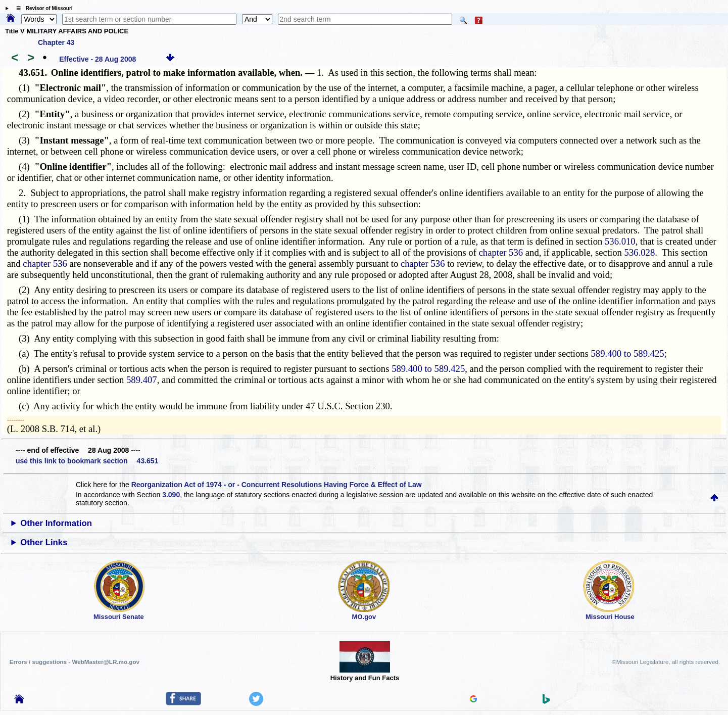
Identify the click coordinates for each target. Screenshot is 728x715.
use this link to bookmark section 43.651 (87, 461)
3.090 (171, 495)
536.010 (620, 241)
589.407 (142, 380)
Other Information (56, 523)
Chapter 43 (56, 42)
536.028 (640, 252)
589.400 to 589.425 (628, 353)
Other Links (44, 542)
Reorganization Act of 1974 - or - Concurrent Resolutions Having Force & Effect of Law (277, 485)
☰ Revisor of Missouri (42, 8)
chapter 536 (501, 252)
